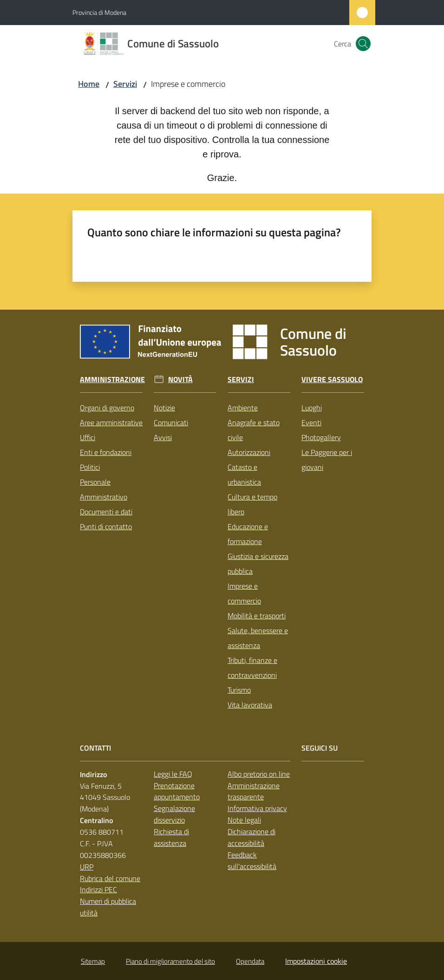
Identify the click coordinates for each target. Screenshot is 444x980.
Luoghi (312, 408)
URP (87, 867)
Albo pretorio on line (259, 774)
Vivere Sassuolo (332, 380)
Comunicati (171, 422)
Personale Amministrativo (104, 489)
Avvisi (163, 437)
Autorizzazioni (249, 452)
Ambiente (243, 408)
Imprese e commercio (244, 593)
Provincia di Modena (99, 12)
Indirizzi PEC (98, 889)
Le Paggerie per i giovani (327, 460)
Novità (180, 380)
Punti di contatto (106, 526)
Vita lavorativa (250, 705)
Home (89, 84)
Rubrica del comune (110, 878)
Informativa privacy (257, 808)
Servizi (125, 84)
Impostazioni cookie (316, 961)
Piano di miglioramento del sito (170, 961)
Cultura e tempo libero (252, 504)
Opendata (250, 961)
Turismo (239, 690)
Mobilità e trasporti (257, 616)
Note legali (244, 820)
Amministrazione (112, 380)
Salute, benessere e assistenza (258, 638)
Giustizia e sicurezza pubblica (258, 564)
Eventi (311, 422)
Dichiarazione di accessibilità (251, 837)
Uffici (88, 437)
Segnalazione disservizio (174, 814)
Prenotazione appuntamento (177, 791)
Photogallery (321, 437)
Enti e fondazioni (106, 452)
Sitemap (93, 961)
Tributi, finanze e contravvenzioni (252, 668)
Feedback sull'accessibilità (252, 860)
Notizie (164, 408)
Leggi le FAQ (173, 774)
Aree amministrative (111, 422)
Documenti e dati (106, 512)
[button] (363, 44)
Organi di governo (107, 408)
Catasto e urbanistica (244, 474)
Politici (90, 467)
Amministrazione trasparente (254, 791)
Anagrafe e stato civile (254, 430)
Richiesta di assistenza (171, 837)
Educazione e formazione (248, 534)
